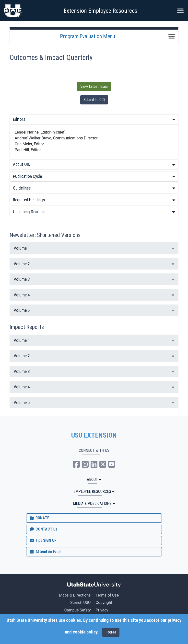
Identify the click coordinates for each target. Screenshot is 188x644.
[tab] (94, 119)
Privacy (102, 610)
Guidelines (94, 188)
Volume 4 (94, 295)
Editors (94, 119)
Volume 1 (94, 248)
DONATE (39, 518)
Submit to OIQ (94, 100)
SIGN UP (43, 540)
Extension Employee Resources (100, 11)
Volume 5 (94, 310)
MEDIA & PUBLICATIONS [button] (94, 503)
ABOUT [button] (94, 480)
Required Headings (94, 200)
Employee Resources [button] (94, 491)
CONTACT (43, 529)
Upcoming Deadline (94, 212)
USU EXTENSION (94, 435)
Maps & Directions (75, 595)
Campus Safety (77, 610)
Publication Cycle (94, 176)
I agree (111, 632)
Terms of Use (107, 595)
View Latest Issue (94, 86)
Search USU (80, 603)
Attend (45, 552)
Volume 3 (94, 279)
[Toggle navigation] (172, 36)
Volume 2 (94, 264)
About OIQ (94, 164)
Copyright (104, 603)
